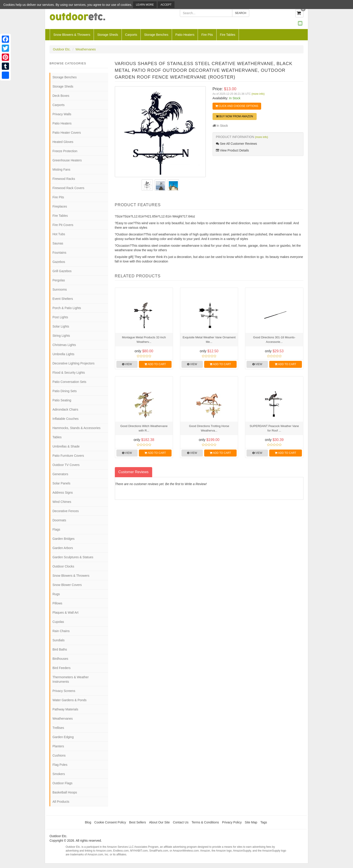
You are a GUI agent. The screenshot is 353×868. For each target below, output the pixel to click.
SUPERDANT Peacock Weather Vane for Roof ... (274, 428)
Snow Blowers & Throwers (72, 35)
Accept (166, 5)
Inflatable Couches (66, 419)
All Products (61, 802)
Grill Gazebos (62, 271)
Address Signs (63, 493)
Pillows (57, 603)
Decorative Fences (66, 511)
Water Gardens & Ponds (69, 700)
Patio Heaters (185, 35)
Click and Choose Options (237, 106)
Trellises (58, 728)
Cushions (59, 755)
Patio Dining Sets (64, 391)
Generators (60, 474)
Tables (57, 437)
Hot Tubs (59, 234)
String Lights (61, 336)
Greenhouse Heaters (67, 160)
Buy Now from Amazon (235, 116)
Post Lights (60, 317)
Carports (131, 35)
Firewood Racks (64, 179)
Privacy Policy (232, 822)
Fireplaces (60, 206)
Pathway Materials (65, 709)
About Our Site (159, 822)
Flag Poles (60, 765)
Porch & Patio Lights (67, 308)
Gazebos (59, 262)
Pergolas (59, 280)
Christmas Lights (64, 345)
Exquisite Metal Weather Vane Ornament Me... (209, 340)
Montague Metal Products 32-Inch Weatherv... (144, 340)
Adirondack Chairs (65, 409)
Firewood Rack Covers (68, 188)
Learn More (145, 5)
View (127, 364)
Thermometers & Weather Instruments (71, 679)
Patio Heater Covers (67, 133)
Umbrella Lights (63, 354)
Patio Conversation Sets (69, 382)
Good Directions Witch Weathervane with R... (144, 428)
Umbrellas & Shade (66, 446)
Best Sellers (138, 822)
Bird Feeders (61, 668)
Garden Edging (63, 737)
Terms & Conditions (205, 822)
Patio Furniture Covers (68, 456)
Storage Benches (156, 35)
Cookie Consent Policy (110, 822)
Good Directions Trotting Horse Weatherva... (209, 428)
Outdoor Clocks (63, 566)
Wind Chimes (62, 502)
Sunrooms (60, 289)
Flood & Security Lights (69, 373)
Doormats (59, 520)
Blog (88, 822)
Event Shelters (63, 299)
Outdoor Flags (62, 783)
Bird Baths (60, 649)
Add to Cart (155, 364)
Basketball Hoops (65, 792)
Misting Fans (61, 170)
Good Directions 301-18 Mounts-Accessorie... (274, 340)
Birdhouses (60, 659)
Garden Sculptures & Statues (73, 557)
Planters (58, 746)
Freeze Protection (65, 151)
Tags (264, 822)
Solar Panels (61, 483)
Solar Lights (61, 326)
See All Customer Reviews (236, 144)
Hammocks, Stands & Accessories (76, 428)
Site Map (251, 822)
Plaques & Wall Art (65, 613)
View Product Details (232, 150)
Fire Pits (207, 35)
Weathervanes (86, 49)
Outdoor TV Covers (66, 465)
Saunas (58, 243)
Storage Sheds (108, 35)
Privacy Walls (62, 114)
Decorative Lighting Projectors (74, 363)
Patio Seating (62, 400)
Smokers (59, 774)
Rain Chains (61, 631)
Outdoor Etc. (62, 49)
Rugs (56, 594)
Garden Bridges (63, 539)
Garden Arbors (63, 548)
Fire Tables (228, 35)
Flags (56, 529)
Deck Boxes (61, 96)
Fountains (59, 253)
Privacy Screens (64, 691)
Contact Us (181, 822)
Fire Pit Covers (63, 225)
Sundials (59, 640)
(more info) (258, 94)
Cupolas (58, 622)
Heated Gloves (63, 142)
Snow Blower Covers (67, 585)
